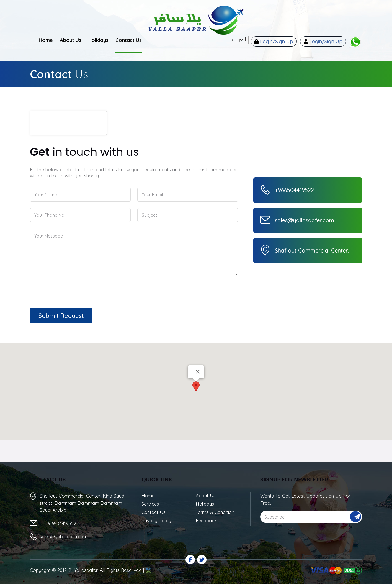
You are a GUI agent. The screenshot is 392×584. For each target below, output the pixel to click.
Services (151, 504)
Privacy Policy (157, 521)
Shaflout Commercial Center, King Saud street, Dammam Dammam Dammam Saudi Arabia (82, 503)
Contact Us (154, 513)
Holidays (205, 504)
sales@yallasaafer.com (64, 537)
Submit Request (61, 316)
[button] (196, 387)
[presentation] (61, 291)
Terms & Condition (216, 513)
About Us (206, 496)
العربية (236, 40)
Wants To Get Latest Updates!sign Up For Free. (305, 499)
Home (148, 496)
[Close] (198, 372)
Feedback (207, 521)
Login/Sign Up (273, 42)
